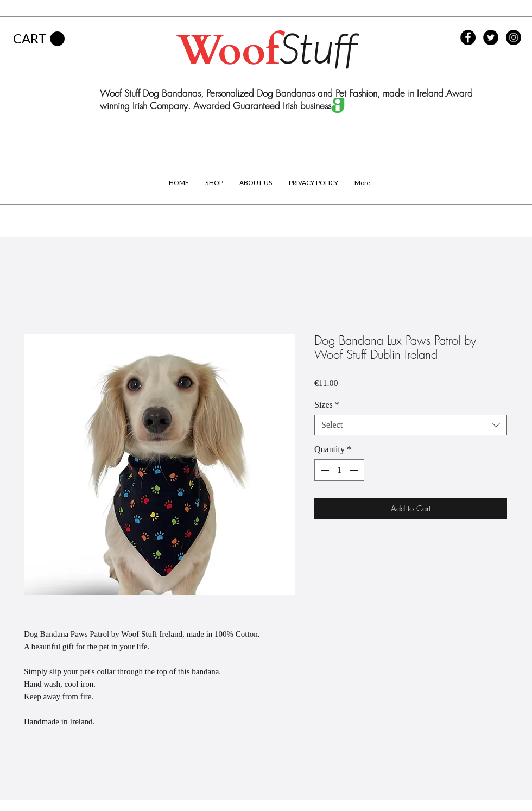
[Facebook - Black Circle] (468, 37)
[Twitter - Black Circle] (491, 37)
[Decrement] (324, 470)
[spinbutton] (339, 470)
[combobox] (411, 425)
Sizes (327, 405)
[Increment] (355, 470)
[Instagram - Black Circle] (514, 37)
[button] (39, 39)
